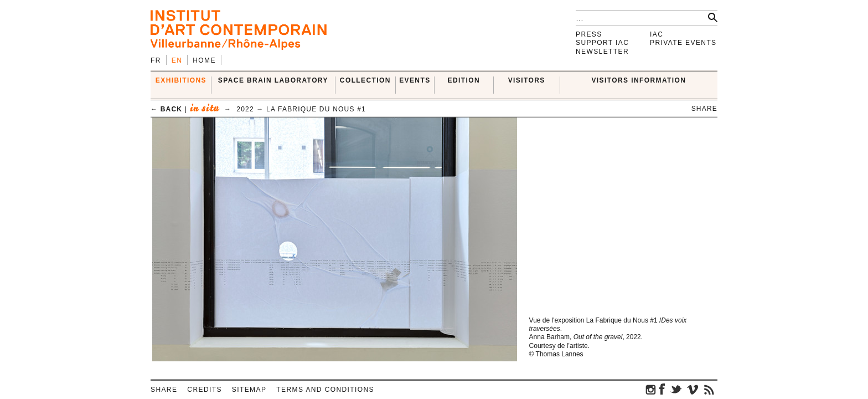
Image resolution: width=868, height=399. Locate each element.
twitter (676, 389)
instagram (651, 389)
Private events (683, 43)
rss (709, 389)
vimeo (693, 389)
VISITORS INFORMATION (639, 80)
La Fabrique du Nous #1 (316, 109)
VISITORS (527, 80)
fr (156, 60)
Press (589, 34)
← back (166, 109)
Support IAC (602, 43)
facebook (662, 389)
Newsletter (602, 52)
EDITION (464, 80)
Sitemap (249, 390)
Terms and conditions (325, 390)
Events (415, 80)
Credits (204, 390)
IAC (657, 34)
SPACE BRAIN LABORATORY (273, 80)
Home (204, 60)
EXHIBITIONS (181, 80)
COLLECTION (365, 80)
